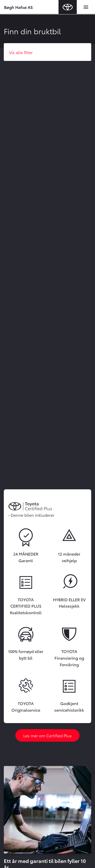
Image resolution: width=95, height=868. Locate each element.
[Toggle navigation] (86, 7)
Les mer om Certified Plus (48, 735)
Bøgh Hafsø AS (18, 7)
